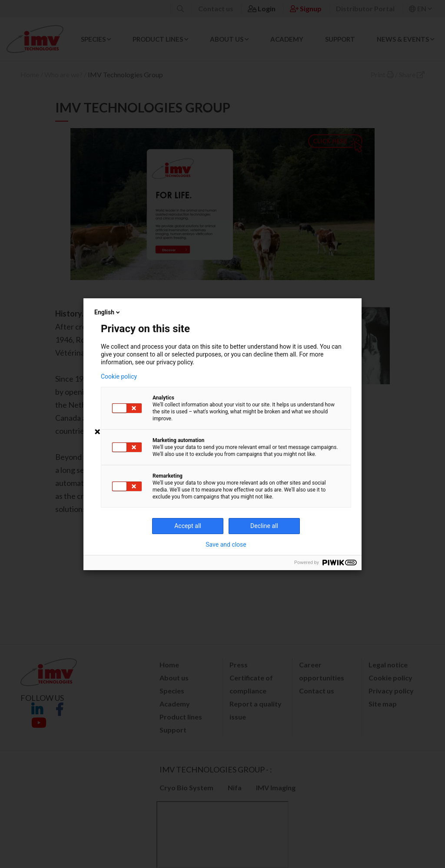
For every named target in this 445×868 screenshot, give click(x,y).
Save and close (226, 545)
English (108, 312)
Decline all (264, 526)
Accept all (188, 526)
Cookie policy (119, 376)
